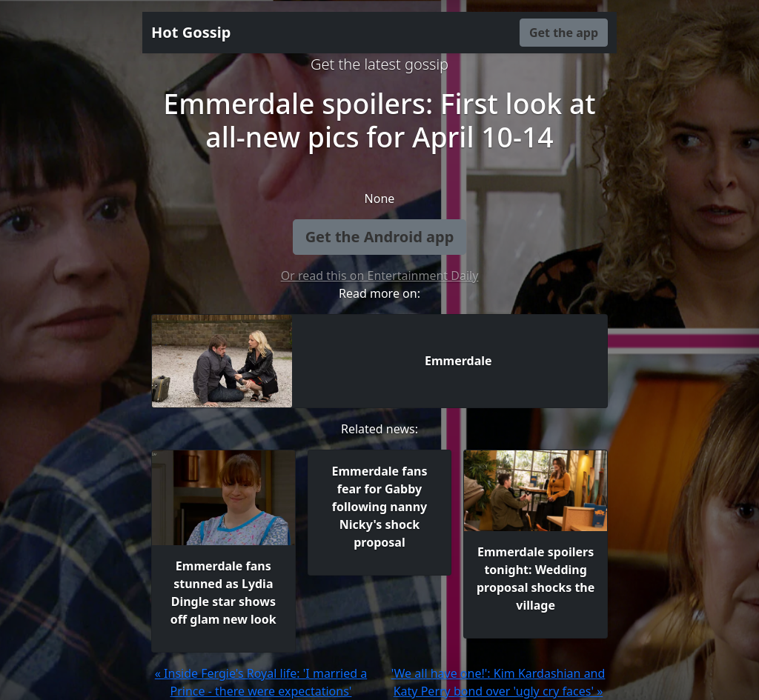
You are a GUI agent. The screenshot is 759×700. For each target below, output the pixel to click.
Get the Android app (380, 237)
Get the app (564, 33)
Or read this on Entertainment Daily (380, 276)
